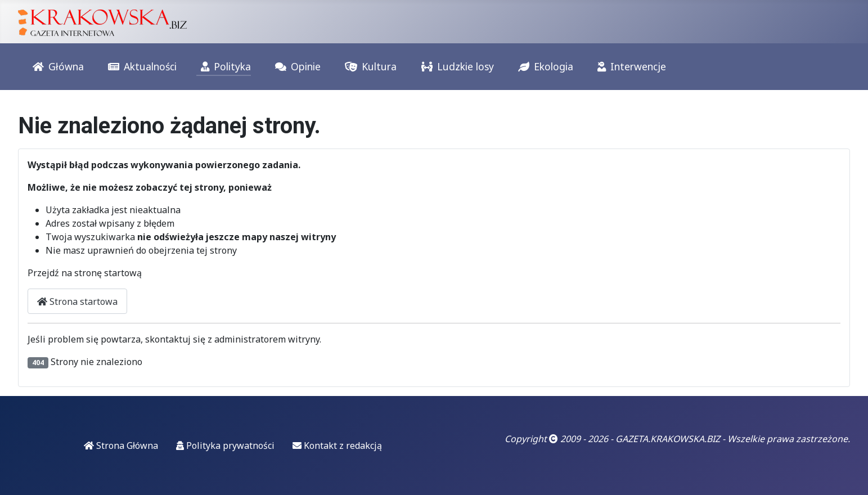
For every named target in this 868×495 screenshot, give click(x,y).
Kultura (368, 67)
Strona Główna (121, 445)
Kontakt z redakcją (337, 445)
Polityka (224, 67)
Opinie (296, 67)
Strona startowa (77, 301)
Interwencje (629, 67)
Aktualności (140, 67)
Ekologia (543, 67)
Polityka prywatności (225, 445)
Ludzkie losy (455, 67)
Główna (56, 67)
